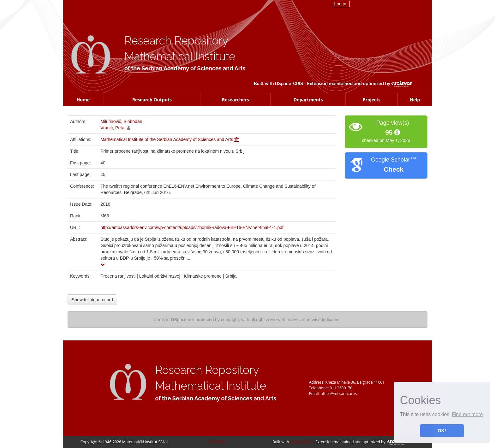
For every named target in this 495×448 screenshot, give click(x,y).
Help (415, 100)
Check (394, 169)
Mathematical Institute (180, 56)
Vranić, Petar (113, 128)
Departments (308, 100)
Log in (340, 4)
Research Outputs (152, 100)
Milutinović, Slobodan (121, 121)
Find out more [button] (467, 414)
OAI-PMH (217, 442)
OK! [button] (442, 431)
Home (83, 100)
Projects (372, 100)
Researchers (236, 100)
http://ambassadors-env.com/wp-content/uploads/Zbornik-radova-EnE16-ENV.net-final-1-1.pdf (192, 227)
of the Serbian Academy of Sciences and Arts (185, 68)
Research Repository (176, 41)
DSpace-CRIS (289, 84)
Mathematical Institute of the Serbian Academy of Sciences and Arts (167, 139)
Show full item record (92, 300)
